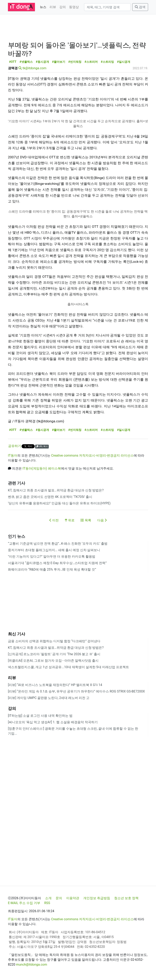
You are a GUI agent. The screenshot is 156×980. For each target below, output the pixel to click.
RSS (47, 903)
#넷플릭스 (26, 62)
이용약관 (73, 898)
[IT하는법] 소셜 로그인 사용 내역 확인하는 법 (40, 716)
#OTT (13, 62)
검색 (140, 7)
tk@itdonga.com (34, 68)
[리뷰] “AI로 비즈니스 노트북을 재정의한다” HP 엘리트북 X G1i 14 (55, 685)
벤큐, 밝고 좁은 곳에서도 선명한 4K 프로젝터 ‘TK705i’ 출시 (50, 497)
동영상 (74, 7)
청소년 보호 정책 (126, 898)
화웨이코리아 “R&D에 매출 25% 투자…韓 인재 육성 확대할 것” (52, 569)
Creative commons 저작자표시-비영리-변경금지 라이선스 (93, 455)
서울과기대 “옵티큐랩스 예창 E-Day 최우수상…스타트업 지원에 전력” (57, 563)
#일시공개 (124, 62)
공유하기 (15, 446)
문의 (59, 898)
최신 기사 (17, 634)
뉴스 (43, 7)
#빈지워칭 (75, 62)
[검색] (107, 7)
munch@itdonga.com (32, 965)
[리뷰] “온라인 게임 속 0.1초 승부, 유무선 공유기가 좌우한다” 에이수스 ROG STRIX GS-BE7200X (76, 691)
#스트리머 (91, 62)
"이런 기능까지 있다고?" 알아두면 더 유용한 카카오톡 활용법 (52, 557)
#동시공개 (42, 62)
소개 (48, 898)
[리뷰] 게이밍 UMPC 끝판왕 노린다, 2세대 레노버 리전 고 (49, 698)
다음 (102, 520)
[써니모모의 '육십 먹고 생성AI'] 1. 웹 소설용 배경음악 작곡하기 (53, 722)
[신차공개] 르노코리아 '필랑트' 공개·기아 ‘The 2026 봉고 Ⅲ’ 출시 (54, 654)
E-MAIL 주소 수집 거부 (24, 903)
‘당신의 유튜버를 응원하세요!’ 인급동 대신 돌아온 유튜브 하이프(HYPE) (59, 503)
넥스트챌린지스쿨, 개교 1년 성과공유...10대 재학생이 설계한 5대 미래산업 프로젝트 (68, 667)
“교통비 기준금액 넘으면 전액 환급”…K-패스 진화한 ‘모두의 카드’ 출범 (58, 544)
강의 (63, 7)
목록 (86, 520)
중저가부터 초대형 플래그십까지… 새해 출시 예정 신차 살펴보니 (54, 550)
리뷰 (53, 7)
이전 (54, 520)
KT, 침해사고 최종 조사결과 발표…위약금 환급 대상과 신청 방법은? (56, 490)
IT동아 (13, 455)
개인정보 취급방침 (97, 898)
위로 (70, 520)
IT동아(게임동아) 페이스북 (42, 468)
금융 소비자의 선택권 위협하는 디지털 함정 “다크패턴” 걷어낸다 (54, 641)
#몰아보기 (59, 62)
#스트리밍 (107, 62)
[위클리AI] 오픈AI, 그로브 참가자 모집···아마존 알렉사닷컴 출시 (53, 661)
